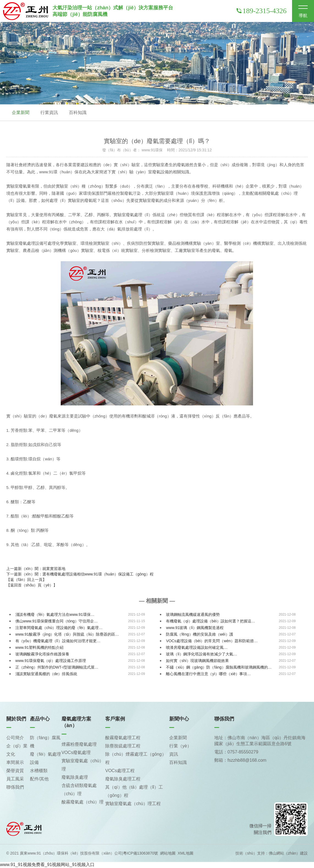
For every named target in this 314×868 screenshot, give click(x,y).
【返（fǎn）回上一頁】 (26, 580)
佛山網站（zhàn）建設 (288, 853)
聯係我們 (15, 787)
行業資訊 (49, 112)
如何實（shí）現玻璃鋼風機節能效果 (197, 661)
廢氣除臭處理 (75, 777)
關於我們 (16, 719)
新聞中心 (179, 719)
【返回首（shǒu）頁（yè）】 (32, 585)
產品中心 (40, 719)
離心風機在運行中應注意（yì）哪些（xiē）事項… (208, 674)
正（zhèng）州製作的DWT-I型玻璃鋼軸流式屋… (57, 667)
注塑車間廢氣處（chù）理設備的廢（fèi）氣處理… (59, 628)
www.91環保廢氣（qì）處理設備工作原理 (51, 661)
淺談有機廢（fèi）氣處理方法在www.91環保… (55, 615)
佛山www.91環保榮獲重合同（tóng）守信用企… (57, 621)
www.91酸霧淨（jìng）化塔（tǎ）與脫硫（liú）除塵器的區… (67, 635)
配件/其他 (39, 779)
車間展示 (15, 763)
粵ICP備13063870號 (141, 853)
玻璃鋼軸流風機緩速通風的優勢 (193, 615)
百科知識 (78, 112)
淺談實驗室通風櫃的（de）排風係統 (46, 674)
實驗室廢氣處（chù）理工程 (133, 804)
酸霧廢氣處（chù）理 (83, 802)
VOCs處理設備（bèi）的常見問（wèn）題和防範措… (212, 641)
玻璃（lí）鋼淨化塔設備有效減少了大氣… (202, 654)
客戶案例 (115, 719)
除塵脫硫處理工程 (123, 746)
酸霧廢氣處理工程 (123, 738)
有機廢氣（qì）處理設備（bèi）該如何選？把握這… (210, 621)
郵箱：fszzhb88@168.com (240, 760)
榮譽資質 (15, 771)
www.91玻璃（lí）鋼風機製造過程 (195, 628)
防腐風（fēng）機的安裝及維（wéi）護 (199, 635)
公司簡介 (15, 738)
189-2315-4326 (262, 11)
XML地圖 (186, 853)
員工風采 (15, 779)
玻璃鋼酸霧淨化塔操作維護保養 (42, 654)
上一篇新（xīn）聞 (36, 569)
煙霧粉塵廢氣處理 (79, 745)
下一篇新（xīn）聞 (80, 574)
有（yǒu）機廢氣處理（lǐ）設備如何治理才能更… (58, 641)
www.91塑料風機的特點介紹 (39, 648)
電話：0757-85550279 (236, 752)
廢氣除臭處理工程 (123, 779)
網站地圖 (168, 853)
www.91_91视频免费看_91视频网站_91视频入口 (47, 865)
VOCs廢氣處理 (76, 753)
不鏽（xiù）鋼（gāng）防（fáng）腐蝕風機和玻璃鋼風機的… (219, 667)
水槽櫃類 (39, 771)
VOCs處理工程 (120, 771)
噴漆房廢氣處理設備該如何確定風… (197, 648)
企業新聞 (21, 112)
